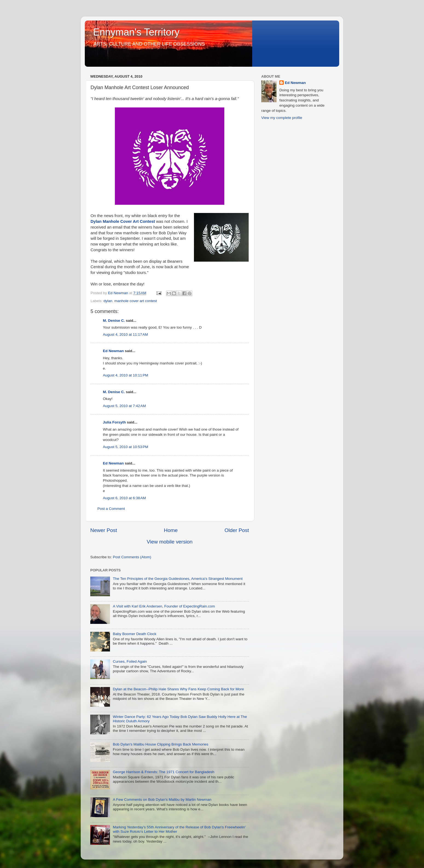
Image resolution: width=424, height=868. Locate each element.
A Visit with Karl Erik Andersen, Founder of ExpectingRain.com (164, 606)
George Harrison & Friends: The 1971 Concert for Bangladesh (163, 772)
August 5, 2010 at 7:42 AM (124, 406)
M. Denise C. (114, 321)
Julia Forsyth (114, 422)
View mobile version (170, 542)
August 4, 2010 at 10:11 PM (126, 375)
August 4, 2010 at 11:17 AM (125, 334)
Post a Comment (111, 509)
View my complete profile (282, 118)
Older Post (237, 530)
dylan (108, 301)
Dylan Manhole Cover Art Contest (123, 221)
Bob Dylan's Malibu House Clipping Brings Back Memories (160, 744)
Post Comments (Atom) (132, 557)
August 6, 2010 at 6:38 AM (124, 498)
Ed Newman (113, 351)
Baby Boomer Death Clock (134, 634)
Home (171, 530)
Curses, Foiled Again (130, 661)
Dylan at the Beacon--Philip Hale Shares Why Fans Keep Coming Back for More (178, 689)
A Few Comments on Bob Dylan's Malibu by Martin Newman (162, 800)
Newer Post (104, 530)
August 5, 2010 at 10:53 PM (126, 447)
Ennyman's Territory (136, 32)
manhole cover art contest (136, 301)
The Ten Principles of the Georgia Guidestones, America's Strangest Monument (178, 579)
